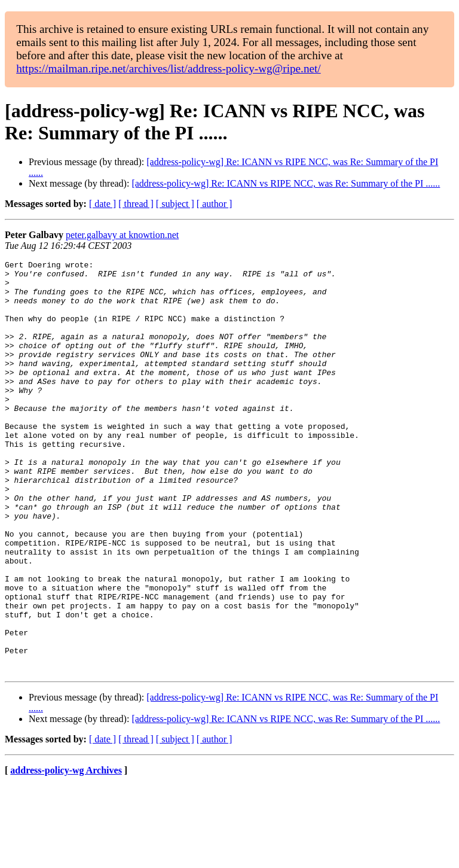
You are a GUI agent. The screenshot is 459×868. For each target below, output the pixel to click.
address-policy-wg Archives (66, 853)
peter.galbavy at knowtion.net (122, 235)
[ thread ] (136, 204)
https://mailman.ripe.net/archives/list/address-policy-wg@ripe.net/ (169, 68)
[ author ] (215, 204)
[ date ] (102, 204)
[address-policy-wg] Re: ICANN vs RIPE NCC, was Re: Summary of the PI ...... (286, 183)
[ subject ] (175, 204)
